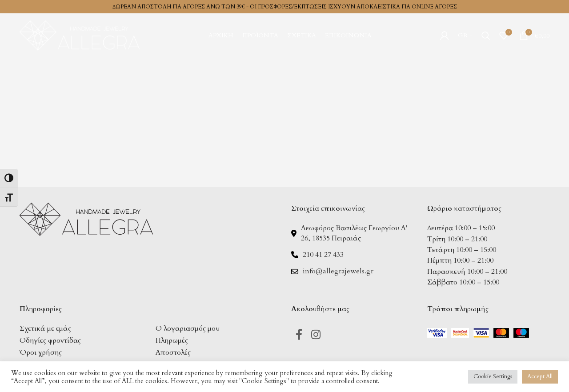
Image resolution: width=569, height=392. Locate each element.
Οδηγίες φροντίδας (50, 340)
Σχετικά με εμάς (45, 328)
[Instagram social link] (316, 335)
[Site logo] (80, 35)
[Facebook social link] (299, 335)
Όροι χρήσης (41, 352)
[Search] (486, 36)
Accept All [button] (540, 376)
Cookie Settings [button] (493, 376)
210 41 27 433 (323, 255)
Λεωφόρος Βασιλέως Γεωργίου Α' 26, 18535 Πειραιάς (354, 233)
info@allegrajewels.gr (338, 271)
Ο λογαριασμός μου (188, 328)
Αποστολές (173, 352)
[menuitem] (465, 36)
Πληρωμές (172, 340)
